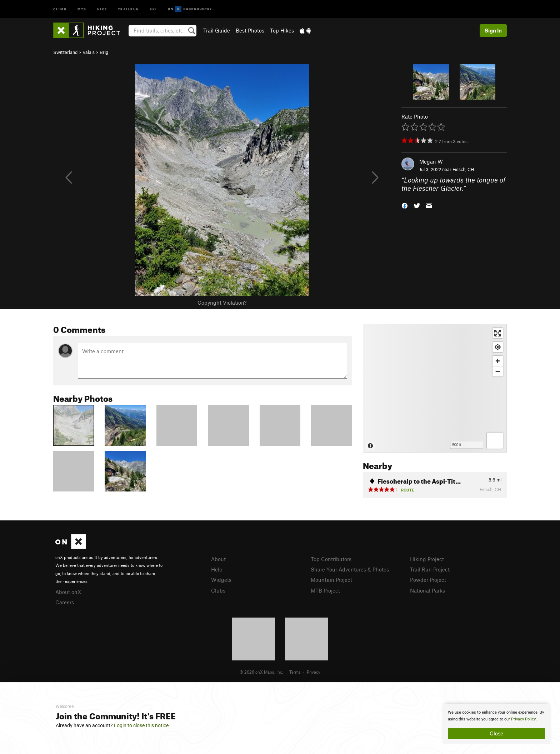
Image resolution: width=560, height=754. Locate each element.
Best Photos (250, 30)
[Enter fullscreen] (498, 333)
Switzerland (65, 52)
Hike (102, 9)
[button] (405, 205)
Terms (295, 672)
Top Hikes (282, 30)
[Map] (435, 388)
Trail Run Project (430, 569)
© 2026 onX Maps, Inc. (261, 672)
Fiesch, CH (463, 169)
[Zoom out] (498, 371)
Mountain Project (331, 580)
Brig (104, 52)
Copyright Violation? (222, 303)
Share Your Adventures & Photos (350, 569)
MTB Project (325, 590)
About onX (68, 592)
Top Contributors (331, 559)
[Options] (495, 441)
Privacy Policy (523, 719)
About (218, 559)
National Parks (427, 590)
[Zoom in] (498, 361)
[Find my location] (498, 347)
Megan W (431, 161)
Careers (65, 602)
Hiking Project (427, 559)
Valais (89, 52)
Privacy (314, 672)
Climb (60, 9)
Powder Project (428, 580)
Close (496, 733)
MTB (82, 9)
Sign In (493, 30)
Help (217, 569)
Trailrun (128, 9)
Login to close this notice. (142, 725)
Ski (153, 9)
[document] (496, 724)
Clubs (218, 590)
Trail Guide (217, 30)
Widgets (221, 580)
